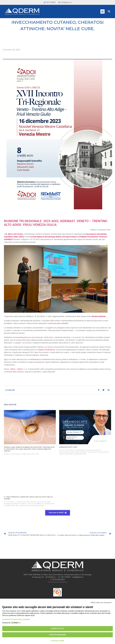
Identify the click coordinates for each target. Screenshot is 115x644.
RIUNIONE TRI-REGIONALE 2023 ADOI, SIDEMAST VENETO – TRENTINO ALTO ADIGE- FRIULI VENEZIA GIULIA (56, 223)
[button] (103, 12)
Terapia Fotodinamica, (47, 350)
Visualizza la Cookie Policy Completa (16, 619)
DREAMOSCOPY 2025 (68, 447)
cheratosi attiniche (98, 316)
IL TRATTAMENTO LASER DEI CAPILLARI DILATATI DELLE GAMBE (28, 498)
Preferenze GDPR (57, 641)
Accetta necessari (58, 635)
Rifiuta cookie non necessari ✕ (101, 603)
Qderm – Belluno (17, 369)
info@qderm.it (78, 577)
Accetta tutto (57, 629)
